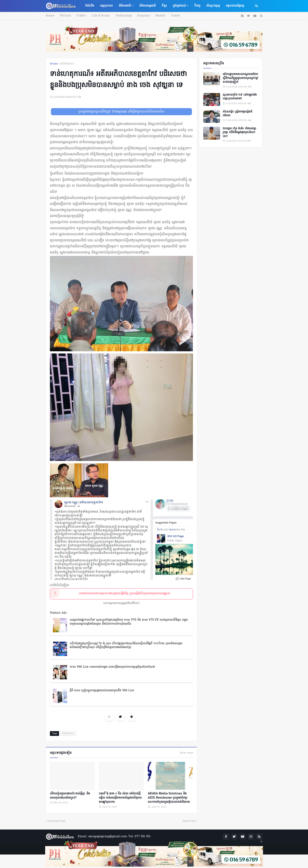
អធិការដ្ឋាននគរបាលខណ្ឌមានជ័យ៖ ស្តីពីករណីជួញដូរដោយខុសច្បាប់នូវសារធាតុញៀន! (240, 78)
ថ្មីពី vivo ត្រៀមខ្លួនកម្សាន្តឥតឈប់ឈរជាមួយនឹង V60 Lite (102, 691)
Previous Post (57, 821)
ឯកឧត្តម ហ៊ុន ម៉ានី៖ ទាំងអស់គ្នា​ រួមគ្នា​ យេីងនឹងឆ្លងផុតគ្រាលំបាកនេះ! (239, 133)
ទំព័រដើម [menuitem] (90, 6)
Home (50, 16)
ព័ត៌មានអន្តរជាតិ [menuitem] (147, 6)
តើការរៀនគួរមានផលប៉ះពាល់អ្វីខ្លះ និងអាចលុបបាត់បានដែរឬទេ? (70, 795)
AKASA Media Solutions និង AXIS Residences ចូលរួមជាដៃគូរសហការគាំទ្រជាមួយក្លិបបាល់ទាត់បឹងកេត (169, 797)
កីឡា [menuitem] (164, 6)
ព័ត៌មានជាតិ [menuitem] (125, 6)
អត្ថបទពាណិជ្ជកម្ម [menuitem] (235, 6)
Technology (122, 16)
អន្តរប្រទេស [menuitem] (106, 6)
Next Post (189, 821)
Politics (65, 16)
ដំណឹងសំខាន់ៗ (67, 64)
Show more (186, 753)
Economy (141, 16)
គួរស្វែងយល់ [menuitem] (179, 6)
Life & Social (99, 16)
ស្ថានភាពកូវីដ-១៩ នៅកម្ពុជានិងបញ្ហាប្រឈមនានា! (240, 97)
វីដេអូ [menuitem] (197, 6)
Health (158, 16)
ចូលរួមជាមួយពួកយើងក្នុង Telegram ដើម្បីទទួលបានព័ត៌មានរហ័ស (121, 112)
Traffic (80, 16)
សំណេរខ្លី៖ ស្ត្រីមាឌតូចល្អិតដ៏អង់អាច (237, 114)
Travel (172, 16)
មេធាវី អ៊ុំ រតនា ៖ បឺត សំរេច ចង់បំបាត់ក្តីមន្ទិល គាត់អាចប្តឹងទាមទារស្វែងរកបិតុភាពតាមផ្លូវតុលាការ (120, 797)
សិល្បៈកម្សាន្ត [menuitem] (213, 6)
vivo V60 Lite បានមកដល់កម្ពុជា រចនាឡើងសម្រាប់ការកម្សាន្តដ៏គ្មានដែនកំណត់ (112, 667)
